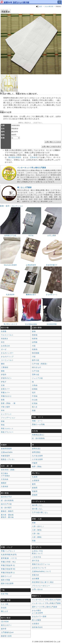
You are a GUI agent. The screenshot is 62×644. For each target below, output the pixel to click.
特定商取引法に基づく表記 (43, 582)
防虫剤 (4, 608)
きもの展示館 (49, 6)
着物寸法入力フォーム (41, 564)
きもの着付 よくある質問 (37, 612)
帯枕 (3, 425)
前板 (3, 421)
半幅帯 (35, 463)
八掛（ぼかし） (38, 526)
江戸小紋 (36, 371)
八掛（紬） (37, 533)
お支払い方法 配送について (37, 552)
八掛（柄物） (37, 537)
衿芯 (3, 342)
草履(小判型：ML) (8, 562)
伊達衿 (4, 375)
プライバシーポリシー (41, 586)
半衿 (3, 410)
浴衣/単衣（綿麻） (8, 470)
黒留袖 (35, 335)
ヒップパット (6, 414)
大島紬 (35, 385)
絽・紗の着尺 (6, 508)
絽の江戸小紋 (6, 504)
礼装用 (35, 477)
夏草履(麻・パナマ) (9, 558)
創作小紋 (36, 360)
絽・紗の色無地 (38, 438)
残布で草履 (5, 580)
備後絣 (4, 483)
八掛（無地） (37, 530)
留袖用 (35, 495)
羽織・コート (37, 421)
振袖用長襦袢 (6, 449)
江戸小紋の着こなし (40, 512)
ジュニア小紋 (37, 378)
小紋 (34, 357)
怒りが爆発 (37, 620)
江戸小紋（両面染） (40, 364)
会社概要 (36, 579)
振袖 (34, 331)
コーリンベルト (7, 360)
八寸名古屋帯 (37, 459)
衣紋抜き (5, 339)
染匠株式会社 (37, 627)
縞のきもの (37, 367)
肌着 (3, 400)
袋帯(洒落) (36, 452)
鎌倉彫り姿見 (6, 636)
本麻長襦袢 (5, 456)
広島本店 (34, 157)
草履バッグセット (8, 551)
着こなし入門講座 (24, 187)
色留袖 (35, 339)
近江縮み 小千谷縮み (5, 474)
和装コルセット (7, 428)
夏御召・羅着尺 (7, 511)
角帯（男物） (37, 467)
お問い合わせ (37, 589)
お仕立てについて (39, 568)
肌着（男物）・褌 (8, 403)
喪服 (34, 410)
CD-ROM (5, 622)
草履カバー (5, 392)
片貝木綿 (5, 479)
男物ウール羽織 (38, 424)
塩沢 (34, 392)
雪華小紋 (36, 375)
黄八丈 (35, 407)
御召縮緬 (36, 353)
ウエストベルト (7, 335)
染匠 (41, 6)
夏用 (34, 484)
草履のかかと (6, 396)
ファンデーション (8, 418)
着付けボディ (6, 625)
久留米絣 (5, 486)
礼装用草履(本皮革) (9, 555)
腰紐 (3, 364)
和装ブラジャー (7, 432)
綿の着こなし (37, 509)
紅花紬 (35, 403)
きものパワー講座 (39, 616)
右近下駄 (5, 594)
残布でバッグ (6, 576)
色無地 (35, 349)
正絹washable (7, 452)
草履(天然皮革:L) (8, 573)
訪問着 (35, 342)
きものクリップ (7, 357)
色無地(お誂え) (38, 435)
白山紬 (35, 400)
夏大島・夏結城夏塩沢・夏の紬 (7, 516)
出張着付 (36, 624)
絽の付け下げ (6, 497)
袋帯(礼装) (36, 449)
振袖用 (35, 488)
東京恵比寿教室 (15, 157)
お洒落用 (36, 480)
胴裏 (34, 523)
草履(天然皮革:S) (8, 565)
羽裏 (34, 541)
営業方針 (36, 575)
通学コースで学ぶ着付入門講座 (45, 607)
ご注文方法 (37, 557)
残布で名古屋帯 (7, 583)
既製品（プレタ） (8, 459)
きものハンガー (7, 353)
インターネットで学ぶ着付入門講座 (32, 168)
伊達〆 (4, 382)
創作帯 (4, 629)
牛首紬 (35, 396)
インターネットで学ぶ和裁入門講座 (46, 603)
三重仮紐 (5, 367)
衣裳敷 (4, 331)
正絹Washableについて (42, 571)
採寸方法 (36, 561)
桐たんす (5, 611)
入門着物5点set (7, 632)
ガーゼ (4, 349)
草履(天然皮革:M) (8, 569)
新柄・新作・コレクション (12, 206)
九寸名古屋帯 (37, 456)
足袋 (3, 385)
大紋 (34, 346)
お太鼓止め (5, 346)
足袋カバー (5, 389)
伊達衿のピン (6, 378)
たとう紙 (5, 604)
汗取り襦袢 (5, 407)
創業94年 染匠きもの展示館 (17, 2)
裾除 (3, 371)
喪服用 (35, 491)
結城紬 (35, 389)
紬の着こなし (37, 505)
